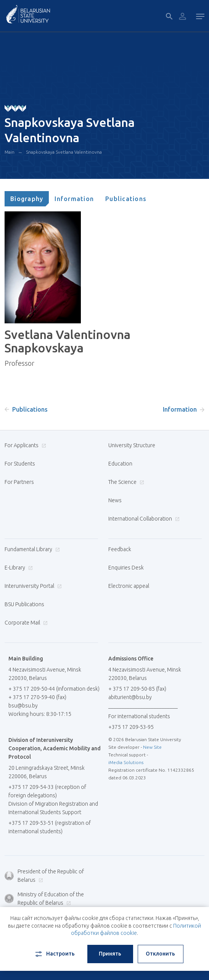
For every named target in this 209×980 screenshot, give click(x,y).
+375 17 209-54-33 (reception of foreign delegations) (47, 791)
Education (120, 464)
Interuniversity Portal (32, 586)
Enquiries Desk (126, 568)
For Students (20, 464)
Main (10, 152)
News (115, 500)
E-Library (18, 568)
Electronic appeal (129, 586)
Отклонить (160, 954)
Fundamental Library (31, 549)
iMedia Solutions (126, 762)
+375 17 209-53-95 (131, 727)
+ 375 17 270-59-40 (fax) (37, 697)
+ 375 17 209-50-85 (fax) (137, 689)
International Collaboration (143, 519)
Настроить (54, 954)
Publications (126, 199)
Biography (27, 199)
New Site (152, 747)
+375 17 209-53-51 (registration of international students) (50, 827)
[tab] (27, 199)
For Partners (19, 482)
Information (74, 199)
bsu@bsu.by (23, 706)
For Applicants (24, 445)
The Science (125, 482)
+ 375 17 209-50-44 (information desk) (54, 689)
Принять (110, 954)
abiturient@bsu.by (130, 697)
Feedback (120, 549)
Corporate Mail (25, 623)
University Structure (132, 445)
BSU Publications (24, 604)
